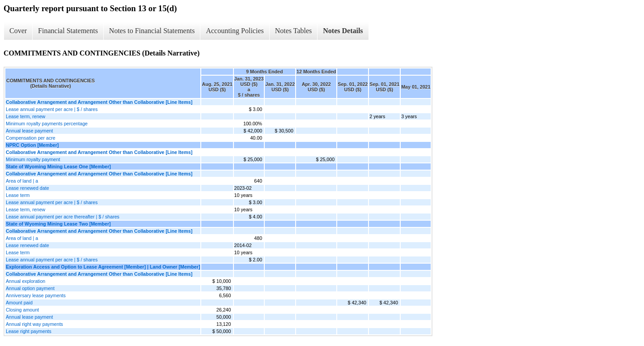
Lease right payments (29, 331)
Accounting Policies (235, 31)
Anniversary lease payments (36, 295)
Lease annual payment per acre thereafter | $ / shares (63, 217)
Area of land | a (22, 181)
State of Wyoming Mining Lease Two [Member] (58, 224)
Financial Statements (68, 31)
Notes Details (343, 31)
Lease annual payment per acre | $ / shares (52, 109)
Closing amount (22, 310)
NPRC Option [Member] (32, 145)
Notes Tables (294, 31)
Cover (18, 31)
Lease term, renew (25, 116)
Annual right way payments (34, 324)
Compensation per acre (31, 138)
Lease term (18, 195)
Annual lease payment (29, 131)
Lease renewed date (28, 188)
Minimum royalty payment (33, 159)
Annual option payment (30, 288)
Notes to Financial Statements (152, 31)
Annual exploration (25, 281)
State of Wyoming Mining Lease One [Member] (58, 167)
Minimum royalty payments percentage (47, 124)
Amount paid (19, 303)
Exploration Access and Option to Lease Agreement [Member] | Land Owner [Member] (103, 267)
